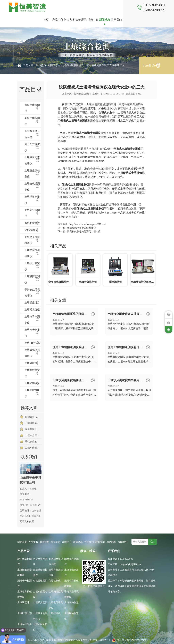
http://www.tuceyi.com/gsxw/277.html (88, 224)
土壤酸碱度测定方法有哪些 (81, 228)
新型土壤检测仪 (32, 108)
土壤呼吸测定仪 (32, 200)
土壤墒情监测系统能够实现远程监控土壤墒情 (33, 423)
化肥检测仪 (31, 230)
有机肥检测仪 (32, 223)
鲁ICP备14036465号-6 (100, 640)
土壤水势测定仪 (32, 333)
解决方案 (69, 20)
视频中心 (93, 20)
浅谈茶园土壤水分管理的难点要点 (33, 429)
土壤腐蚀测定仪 (32, 373)
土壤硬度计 (31, 303)
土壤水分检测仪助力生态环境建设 (33, 448)
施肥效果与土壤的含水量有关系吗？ (33, 417)
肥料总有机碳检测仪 (32, 240)
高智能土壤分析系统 (32, 134)
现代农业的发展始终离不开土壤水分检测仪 (33, 442)
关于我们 (116, 20)
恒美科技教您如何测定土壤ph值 (84, 231)
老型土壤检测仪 (32, 121)
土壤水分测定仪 (32, 266)
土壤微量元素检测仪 (32, 160)
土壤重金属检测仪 (32, 174)
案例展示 (81, 20)
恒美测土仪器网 (82, 94)
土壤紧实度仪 (32, 310)
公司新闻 (64, 65)
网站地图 (111, 542)
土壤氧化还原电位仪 (32, 353)
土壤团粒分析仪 (32, 393)
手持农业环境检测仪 (32, 293)
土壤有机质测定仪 (32, 187)
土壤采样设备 (32, 383)
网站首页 (41, 65)
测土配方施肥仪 (32, 147)
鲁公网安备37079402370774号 (128, 640)
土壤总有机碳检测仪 (32, 253)
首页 (46, 20)
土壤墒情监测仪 (32, 279)
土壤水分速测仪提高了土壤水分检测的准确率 (33, 435)
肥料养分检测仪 (32, 213)
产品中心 (58, 20)
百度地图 (122, 542)
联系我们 (128, 20)
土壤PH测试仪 (32, 343)
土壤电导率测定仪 (32, 320)
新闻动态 (105, 20)
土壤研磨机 (31, 363)
